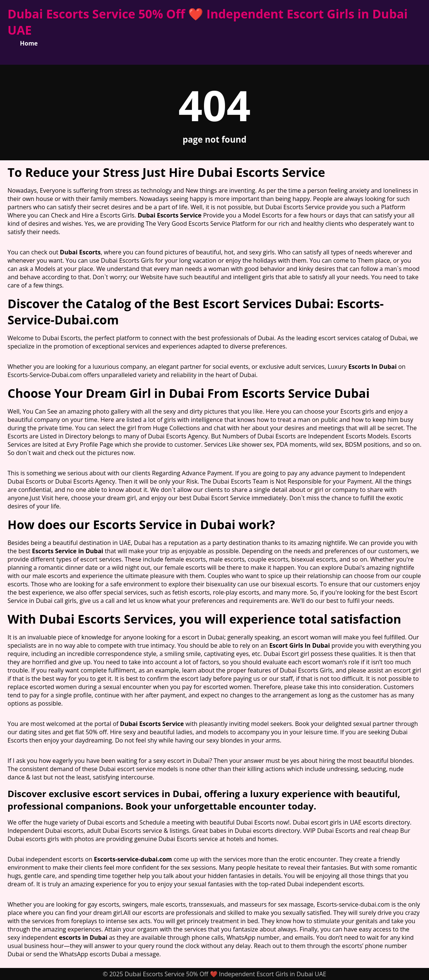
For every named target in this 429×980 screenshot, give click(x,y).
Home (29, 43)
